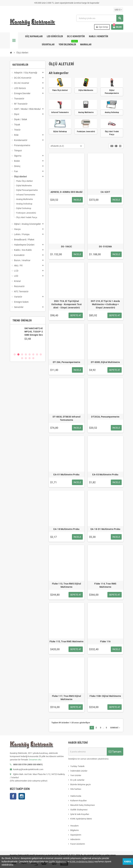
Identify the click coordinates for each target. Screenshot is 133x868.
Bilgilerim (75, 830)
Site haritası (76, 789)
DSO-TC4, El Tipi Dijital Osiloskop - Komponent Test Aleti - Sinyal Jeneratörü (66, 304)
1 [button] (15, 354)
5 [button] (30, 354)
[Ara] (100, 18)
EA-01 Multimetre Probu (66, 475)
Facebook (13, 796)
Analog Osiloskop (112, 112)
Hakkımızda (76, 796)
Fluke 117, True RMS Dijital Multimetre (67, 698)
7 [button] (37, 354)
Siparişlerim (76, 835)
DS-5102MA (105, 247)
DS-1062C (66, 247)
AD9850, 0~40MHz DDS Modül (67, 192)
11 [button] (30, 358)
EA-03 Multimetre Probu (105, 475)
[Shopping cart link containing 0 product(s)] (117, 27)
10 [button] (26, 358)
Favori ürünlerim (78, 844)
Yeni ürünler (76, 775)
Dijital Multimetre (86, 90)
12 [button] (33, 358)
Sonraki (115, 728)
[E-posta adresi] (87, 752)
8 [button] (41, 354)
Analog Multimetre (86, 112)
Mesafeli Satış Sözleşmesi (83, 805)
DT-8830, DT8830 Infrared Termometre (66, 418)
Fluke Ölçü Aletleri (60, 90)
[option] (28, 338)
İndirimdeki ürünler (79, 771)
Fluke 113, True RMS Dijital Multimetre (67, 585)
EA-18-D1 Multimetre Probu (105, 529)
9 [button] (22, 358)
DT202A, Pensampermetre (105, 417)
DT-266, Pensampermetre (66, 362)
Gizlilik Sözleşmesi (79, 810)
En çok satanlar (77, 780)
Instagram (22, 796)
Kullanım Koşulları (78, 801)
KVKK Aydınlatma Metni (81, 819)
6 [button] (33, 354)
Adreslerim (75, 839)
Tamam (115, 752)
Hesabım (74, 826)
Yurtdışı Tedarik (77, 766)
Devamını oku (35, 760)
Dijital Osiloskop (60, 132)
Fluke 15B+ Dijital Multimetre (105, 696)
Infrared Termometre (60, 112)
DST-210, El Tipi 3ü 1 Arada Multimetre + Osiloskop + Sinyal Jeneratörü (105, 304)
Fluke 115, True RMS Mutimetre (66, 641)
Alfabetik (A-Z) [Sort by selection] (57, 146)
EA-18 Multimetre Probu (66, 529)
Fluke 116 (105, 641)
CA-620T (105, 192)
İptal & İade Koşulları (80, 814)
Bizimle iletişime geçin (81, 784)
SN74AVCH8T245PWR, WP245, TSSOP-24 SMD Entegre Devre (37, 332)
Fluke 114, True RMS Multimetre (105, 585)
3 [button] (22, 354)
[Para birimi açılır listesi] (118, 10)
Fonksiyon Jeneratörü (86, 132)
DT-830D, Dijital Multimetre (105, 362)
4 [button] (26, 354)
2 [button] (18, 354)
